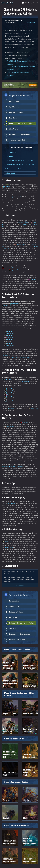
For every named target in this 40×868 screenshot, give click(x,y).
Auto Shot (7, 187)
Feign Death (11, 503)
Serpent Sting (24, 224)
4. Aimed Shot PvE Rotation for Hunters (20, 165)
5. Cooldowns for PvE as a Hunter (17, 169)
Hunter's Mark (9, 268)
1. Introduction (11, 152)
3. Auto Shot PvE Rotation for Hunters (19, 161)
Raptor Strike (8, 541)
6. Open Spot (10, 173)
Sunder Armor (21, 244)
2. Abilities (9, 156)
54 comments (32, 22)
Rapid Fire (25, 423)
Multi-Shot (33, 280)
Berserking (10, 427)
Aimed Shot (17, 197)
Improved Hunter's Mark (19, 270)
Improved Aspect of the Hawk (13, 466)
